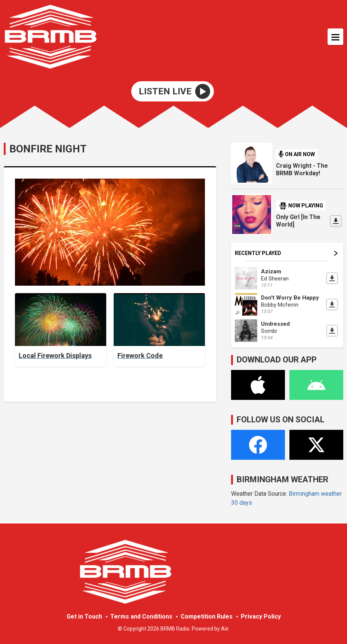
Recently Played (286, 253)
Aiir (225, 629)
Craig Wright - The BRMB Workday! (302, 169)
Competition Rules (207, 616)
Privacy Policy (261, 616)
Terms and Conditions (141, 616)
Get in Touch (84, 616)
